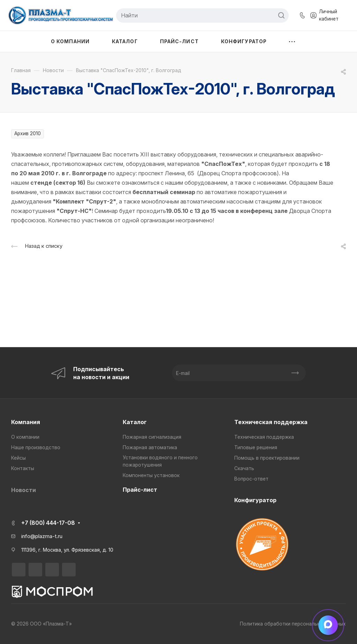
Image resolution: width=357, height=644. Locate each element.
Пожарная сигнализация (152, 437)
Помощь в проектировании (267, 458)
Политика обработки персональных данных (293, 624)
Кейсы (18, 458)
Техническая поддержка (271, 422)
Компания (26, 422)
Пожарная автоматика (150, 447)
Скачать (244, 468)
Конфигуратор (255, 500)
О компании (25, 437)
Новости (24, 490)
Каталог (135, 422)
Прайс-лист (140, 490)
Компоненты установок (151, 475)
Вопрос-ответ (251, 479)
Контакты (23, 468)
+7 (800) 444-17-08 (48, 523)
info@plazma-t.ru (42, 536)
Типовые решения (256, 447)
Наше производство (36, 447)
